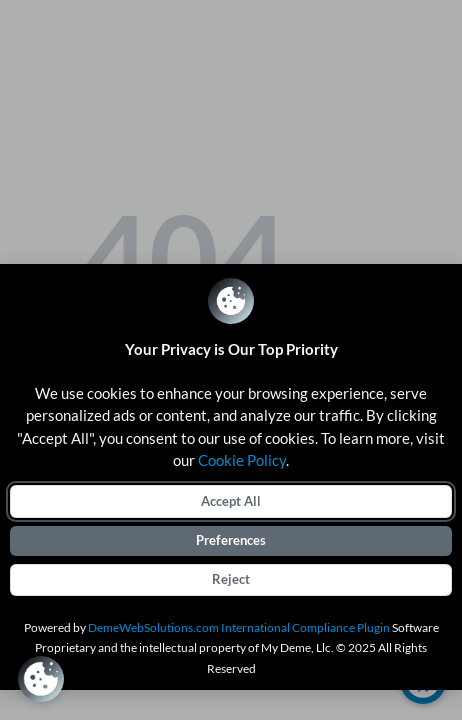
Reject (231, 579)
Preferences (231, 540)
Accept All (231, 501)
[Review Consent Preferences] (41, 679)
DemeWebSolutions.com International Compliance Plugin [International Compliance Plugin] (239, 627)
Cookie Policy (242, 460)
